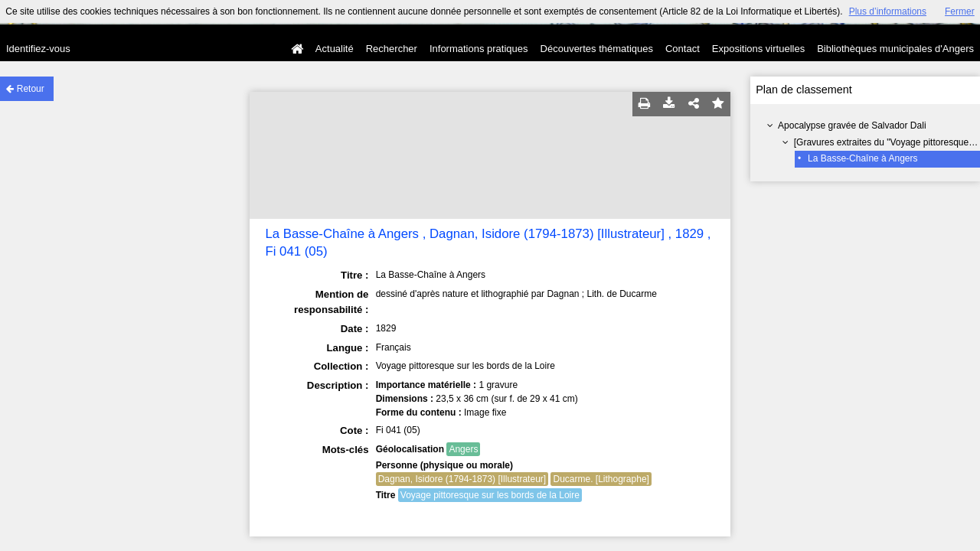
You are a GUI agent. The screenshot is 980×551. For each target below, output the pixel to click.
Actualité (335, 49)
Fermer (960, 11)
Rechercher (392, 49)
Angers (463, 449)
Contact (683, 49)
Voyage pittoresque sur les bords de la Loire (490, 495)
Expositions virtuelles (758, 49)
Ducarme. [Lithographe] (601, 479)
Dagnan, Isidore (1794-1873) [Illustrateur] (462, 479)
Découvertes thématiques (597, 49)
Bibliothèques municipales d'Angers (895, 49)
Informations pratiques (479, 49)
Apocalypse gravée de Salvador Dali (852, 126)
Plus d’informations (888, 11)
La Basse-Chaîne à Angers (862, 158)
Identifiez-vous (38, 49)
